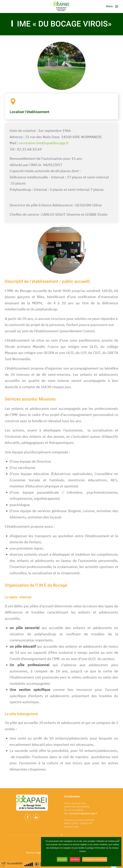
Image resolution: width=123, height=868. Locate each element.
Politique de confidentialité (95, 861)
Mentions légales (35, 853)
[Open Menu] (112, 6)
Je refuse (75, 861)
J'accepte (62, 861)
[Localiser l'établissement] (13, 101)
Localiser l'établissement (29, 112)
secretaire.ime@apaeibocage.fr (44, 143)
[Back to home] (61, 6)
